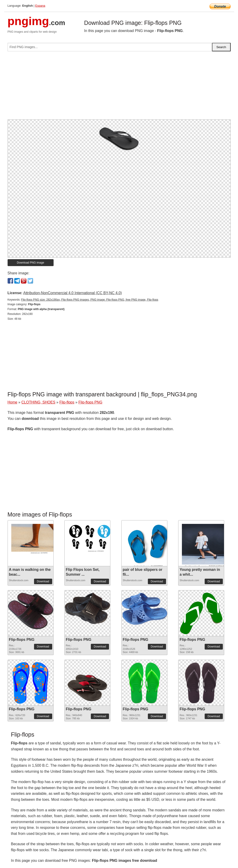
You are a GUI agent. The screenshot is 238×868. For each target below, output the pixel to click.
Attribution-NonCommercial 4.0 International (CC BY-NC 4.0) (73, 293)
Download (43, 581)
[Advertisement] (119, 87)
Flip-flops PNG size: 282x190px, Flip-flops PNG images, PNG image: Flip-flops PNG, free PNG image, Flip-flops (90, 300)
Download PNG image (30, 263)
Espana (40, 6)
